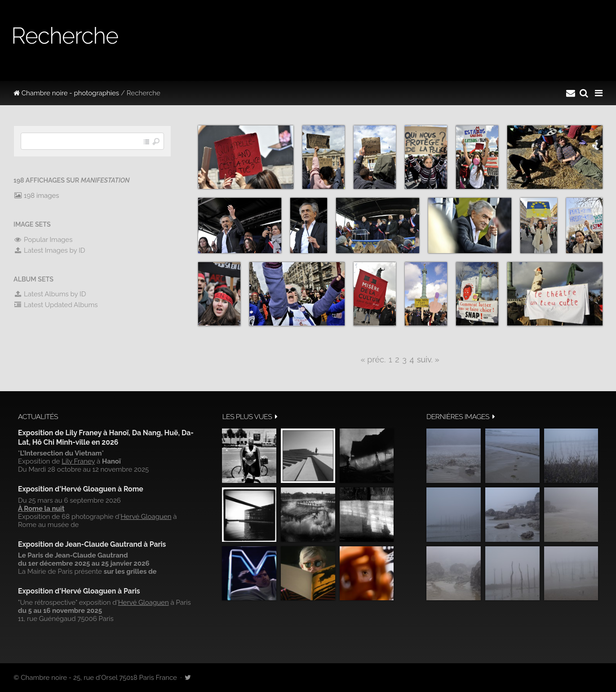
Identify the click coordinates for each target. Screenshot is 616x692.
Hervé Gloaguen (146, 517)
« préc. (373, 359)
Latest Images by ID (49, 250)
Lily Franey (78, 461)
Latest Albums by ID (50, 294)
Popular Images (43, 240)
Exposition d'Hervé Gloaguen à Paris (79, 591)
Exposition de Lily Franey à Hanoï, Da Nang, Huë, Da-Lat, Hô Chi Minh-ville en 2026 (106, 437)
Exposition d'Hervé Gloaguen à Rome (81, 489)
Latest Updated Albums (56, 305)
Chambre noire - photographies (66, 93)
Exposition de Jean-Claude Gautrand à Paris (92, 544)
